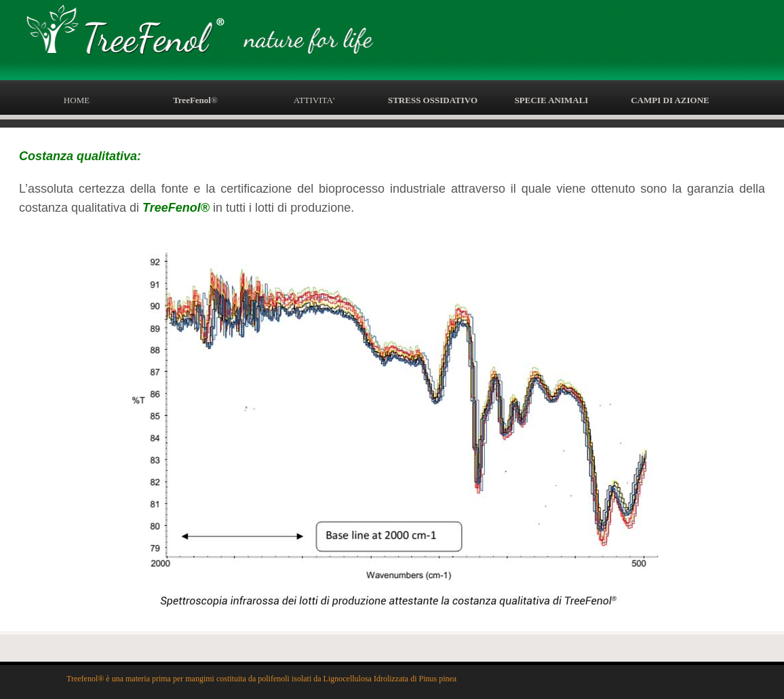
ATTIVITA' (314, 100)
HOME (77, 100)
